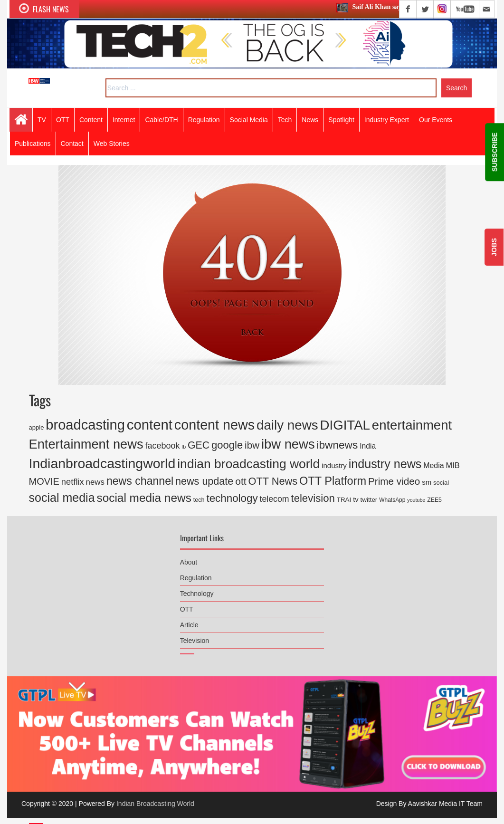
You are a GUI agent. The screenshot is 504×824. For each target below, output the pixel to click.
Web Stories (112, 144)
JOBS (494, 247)
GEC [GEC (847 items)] (199, 445)
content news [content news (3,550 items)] (214, 425)
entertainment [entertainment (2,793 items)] (412, 425)
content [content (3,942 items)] (150, 425)
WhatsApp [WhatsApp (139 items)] (392, 500)
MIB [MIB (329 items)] (453, 465)
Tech (285, 120)
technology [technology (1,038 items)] (232, 498)
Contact (72, 144)
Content (91, 120)
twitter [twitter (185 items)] (369, 500)
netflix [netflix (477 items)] (73, 482)
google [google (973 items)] (227, 445)
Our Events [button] (436, 120)
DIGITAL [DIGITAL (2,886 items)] (345, 425)
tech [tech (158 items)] (199, 500)
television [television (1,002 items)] (313, 498)
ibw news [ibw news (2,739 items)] (288, 444)
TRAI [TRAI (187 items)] (344, 500)
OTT (187, 605)
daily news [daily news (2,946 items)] (287, 425)
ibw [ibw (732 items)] (252, 445)
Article (189, 621)
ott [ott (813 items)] (241, 481)
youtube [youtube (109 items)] (416, 500)
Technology (197, 590)
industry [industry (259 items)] (334, 465)
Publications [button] (33, 144)
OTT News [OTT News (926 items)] (273, 481)
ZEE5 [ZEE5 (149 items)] (434, 500)
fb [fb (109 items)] (184, 447)
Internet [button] (124, 120)
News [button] (310, 120)
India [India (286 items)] (368, 446)
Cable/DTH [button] (161, 120)
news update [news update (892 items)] (204, 481)
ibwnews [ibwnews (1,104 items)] (338, 445)
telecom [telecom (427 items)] (275, 499)
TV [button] (42, 120)
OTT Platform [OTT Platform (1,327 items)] (333, 481)
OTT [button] (63, 120)
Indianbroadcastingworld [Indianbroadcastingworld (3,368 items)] (102, 463)
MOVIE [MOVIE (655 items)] (44, 481)
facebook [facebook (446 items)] (163, 446)
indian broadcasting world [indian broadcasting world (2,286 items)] (248, 464)
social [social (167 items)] (441, 483)
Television (195, 637)
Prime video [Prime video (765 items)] (394, 481)
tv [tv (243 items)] (356, 499)
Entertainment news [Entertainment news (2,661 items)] (86, 444)
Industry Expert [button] (387, 120)
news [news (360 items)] (95, 482)
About (189, 558)
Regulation (196, 574)
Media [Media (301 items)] (433, 465)
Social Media (249, 120)
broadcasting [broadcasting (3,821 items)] (85, 425)
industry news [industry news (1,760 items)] (385, 464)
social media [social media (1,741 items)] (62, 498)
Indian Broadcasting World (155, 804)
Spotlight (341, 120)
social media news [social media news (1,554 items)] (144, 498)
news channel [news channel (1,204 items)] (140, 481)
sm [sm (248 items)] (427, 482)
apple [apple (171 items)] (37, 427)
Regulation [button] (204, 120)
